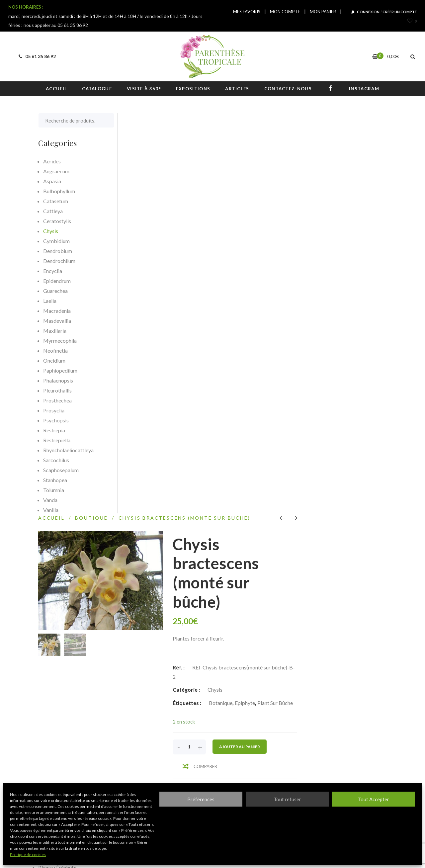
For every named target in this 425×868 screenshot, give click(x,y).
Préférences (201, 799)
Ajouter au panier (329, 346)
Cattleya (53, 211)
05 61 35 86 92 (36, 56)
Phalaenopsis (58, 380)
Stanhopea (55, 480)
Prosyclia (54, 410)
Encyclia (53, 271)
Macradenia (57, 311)
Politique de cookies (28, 855)
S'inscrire (297, 763)
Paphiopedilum (60, 370)
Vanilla (51, 510)
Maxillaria (55, 331)
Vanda (50, 500)
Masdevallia (57, 321)
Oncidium (54, 360)
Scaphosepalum (61, 470)
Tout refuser (287, 799)
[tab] (152, 434)
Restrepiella (57, 440)
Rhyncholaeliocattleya (68, 450)
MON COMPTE (285, 12)
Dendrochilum (59, 261)
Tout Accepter (374, 799)
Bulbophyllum (59, 191)
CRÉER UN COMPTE (400, 12)
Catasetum (56, 201)
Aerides (52, 161)
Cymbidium (56, 241)
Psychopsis (56, 420)
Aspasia (52, 181)
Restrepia (54, 430)
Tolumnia (54, 490)
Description (149, 434)
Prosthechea (57, 400)
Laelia (50, 301)
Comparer (295, 366)
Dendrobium (58, 251)
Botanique (310, 302)
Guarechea (55, 291)
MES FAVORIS (247, 12)
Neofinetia (55, 350)
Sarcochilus (56, 460)
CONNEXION (368, 12)
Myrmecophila (60, 341)
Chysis (305, 289)
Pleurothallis (57, 390)
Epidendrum (57, 281)
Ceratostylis (57, 221)
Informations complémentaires (251, 434)
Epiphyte (335, 302)
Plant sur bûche (365, 302)
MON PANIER (323, 12)
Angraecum (56, 171)
